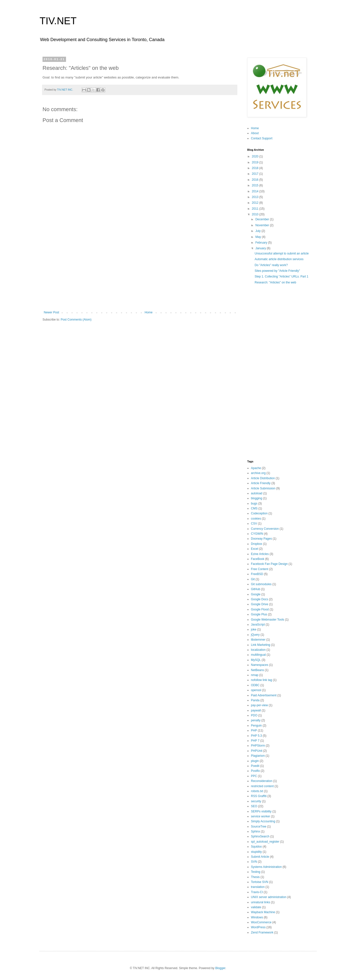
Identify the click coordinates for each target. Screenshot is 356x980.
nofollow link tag (261, 680)
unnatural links (260, 902)
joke (254, 629)
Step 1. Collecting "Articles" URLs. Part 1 (281, 276)
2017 (256, 174)
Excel (255, 549)
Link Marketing (261, 645)
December (263, 219)
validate (256, 907)
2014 (256, 191)
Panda (255, 700)
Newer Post (51, 312)
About (255, 133)
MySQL (256, 660)
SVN (254, 862)
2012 (256, 203)
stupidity (256, 852)
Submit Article (260, 857)
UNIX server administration (269, 897)
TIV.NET (58, 21)
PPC (254, 776)
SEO (254, 806)
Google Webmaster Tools (267, 620)
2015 (256, 185)
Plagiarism (258, 756)
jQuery (255, 635)
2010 (256, 214)
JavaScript (258, 625)
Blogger (220, 968)
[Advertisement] (140, 270)
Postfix (255, 771)
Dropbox (256, 544)
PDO (254, 715)
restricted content (262, 786)
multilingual (258, 655)
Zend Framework (262, 932)
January (261, 248)
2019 (256, 162)
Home (149, 312)
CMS (254, 508)
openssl (256, 690)
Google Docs (259, 599)
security (256, 801)
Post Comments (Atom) (76, 320)
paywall (256, 710)
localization (258, 650)
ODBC (255, 685)
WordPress (258, 927)
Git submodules (261, 584)
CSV (254, 524)
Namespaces (260, 665)
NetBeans (257, 670)
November (263, 225)
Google (256, 594)
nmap (255, 675)
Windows (257, 917)
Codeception (259, 513)
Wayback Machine (263, 912)
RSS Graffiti (259, 796)
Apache (256, 468)
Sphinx (256, 831)
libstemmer (258, 640)
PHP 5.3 (256, 736)
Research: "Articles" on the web (275, 282)
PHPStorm (258, 746)
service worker (260, 816)
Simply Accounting (263, 821)
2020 (256, 156)
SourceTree (259, 827)
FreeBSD (257, 574)
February (262, 243)
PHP (254, 730)
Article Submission (263, 488)
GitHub (256, 589)
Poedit (255, 766)
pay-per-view (259, 705)
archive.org (258, 473)
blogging (256, 498)
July (258, 231)
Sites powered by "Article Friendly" (277, 271)
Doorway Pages (261, 539)
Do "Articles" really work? (271, 265)
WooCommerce (261, 922)
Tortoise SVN (260, 882)
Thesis (255, 877)
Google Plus (259, 614)
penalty (256, 720)
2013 (256, 197)
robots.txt (257, 791)
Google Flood (260, 609)
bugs (254, 503)
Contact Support (262, 138)
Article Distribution (263, 478)
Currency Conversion (265, 529)
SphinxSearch (260, 836)
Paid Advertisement (264, 695)
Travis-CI (257, 892)
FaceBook (258, 559)
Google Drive (260, 604)
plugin (255, 761)
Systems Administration (266, 867)
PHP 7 (255, 741)
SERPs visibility (261, 811)
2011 (256, 209)
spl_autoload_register (265, 842)
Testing (256, 872)
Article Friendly (261, 483)
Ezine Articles (260, 554)
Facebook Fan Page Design (269, 564)
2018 (256, 168)
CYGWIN (257, 534)
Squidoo (256, 847)
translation (258, 887)
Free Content (260, 569)
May (259, 237)
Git (253, 579)
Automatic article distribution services (279, 259)
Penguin (256, 726)
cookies (256, 519)
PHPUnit (257, 751)
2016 (256, 180)
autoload (257, 493)
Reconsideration (262, 781)
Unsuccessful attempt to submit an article (282, 253)
